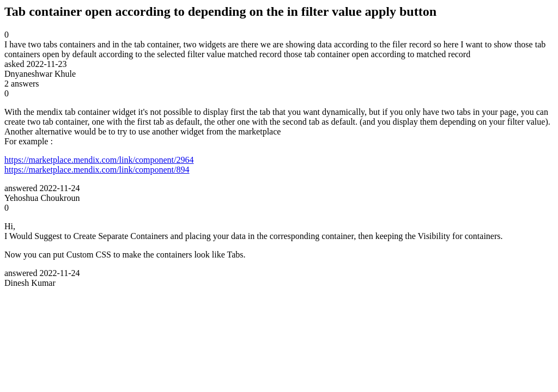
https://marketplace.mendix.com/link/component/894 (97, 170)
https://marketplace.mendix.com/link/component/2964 (99, 160)
